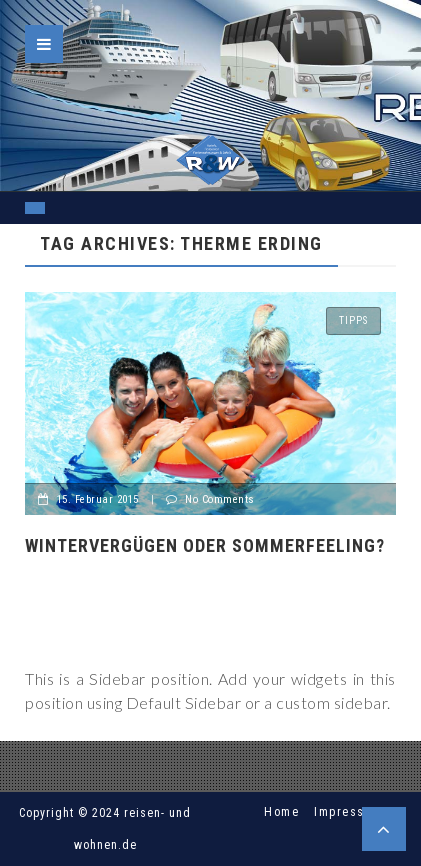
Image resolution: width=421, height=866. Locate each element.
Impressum (348, 812)
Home (281, 812)
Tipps (353, 320)
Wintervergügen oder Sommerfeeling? (205, 545)
